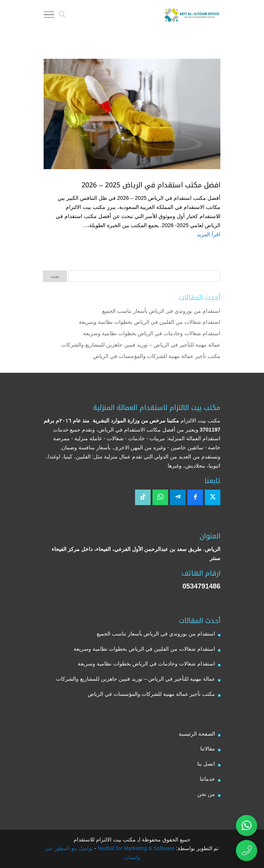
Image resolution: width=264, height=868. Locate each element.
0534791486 (201, 586)
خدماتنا (207, 779)
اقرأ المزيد (209, 234)
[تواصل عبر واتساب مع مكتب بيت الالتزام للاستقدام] (247, 826)
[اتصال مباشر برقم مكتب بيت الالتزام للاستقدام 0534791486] (247, 851)
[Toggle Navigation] (49, 16)
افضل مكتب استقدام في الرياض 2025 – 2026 (151, 185)
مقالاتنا (208, 749)
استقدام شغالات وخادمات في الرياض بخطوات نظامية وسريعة (152, 333)
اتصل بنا (206, 764)
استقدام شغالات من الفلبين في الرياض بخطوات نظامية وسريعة (150, 322)
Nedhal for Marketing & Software (135, 848)
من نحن (206, 794)
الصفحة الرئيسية (197, 734)
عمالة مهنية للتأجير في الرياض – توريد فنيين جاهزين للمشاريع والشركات (141, 345)
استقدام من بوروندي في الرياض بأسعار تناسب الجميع (161, 311)
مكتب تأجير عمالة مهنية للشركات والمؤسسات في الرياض (157, 356)
